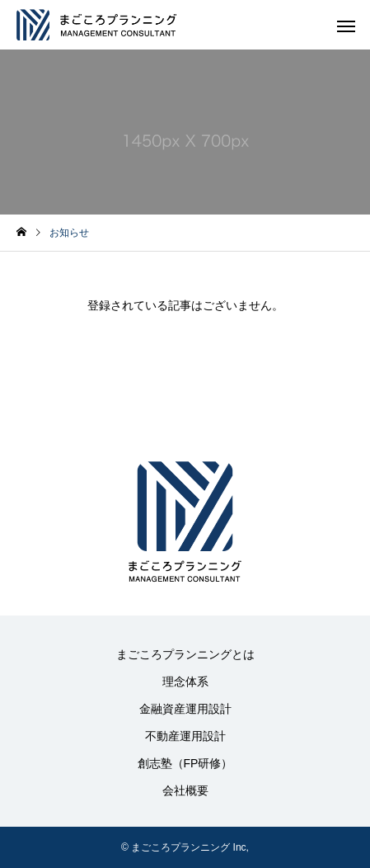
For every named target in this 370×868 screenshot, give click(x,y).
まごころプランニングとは (185, 654)
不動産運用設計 (185, 736)
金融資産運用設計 (185, 709)
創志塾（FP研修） (185, 763)
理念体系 (185, 682)
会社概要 (185, 790)
